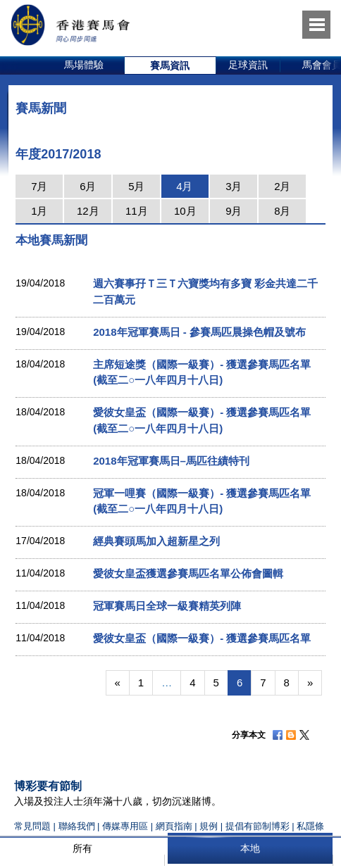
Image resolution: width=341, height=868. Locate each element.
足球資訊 (248, 65)
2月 (282, 186)
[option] (84, 65)
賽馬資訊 (170, 65)
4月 (184, 186)
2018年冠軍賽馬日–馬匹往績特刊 (171, 461)
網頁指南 (174, 826)
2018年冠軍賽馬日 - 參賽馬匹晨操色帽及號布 (199, 332)
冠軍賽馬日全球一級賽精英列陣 (167, 606)
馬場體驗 (84, 65)
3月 (234, 186)
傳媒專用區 (125, 826)
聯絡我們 (77, 826)
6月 (88, 186)
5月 (136, 186)
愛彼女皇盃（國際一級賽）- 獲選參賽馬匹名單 (202, 638)
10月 (185, 211)
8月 (282, 211)
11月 (137, 211)
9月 (234, 211)
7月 (39, 186)
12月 (88, 211)
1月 (39, 211)
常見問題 (32, 826)
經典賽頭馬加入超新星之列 (156, 541)
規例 (210, 826)
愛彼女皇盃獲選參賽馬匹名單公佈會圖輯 (188, 573)
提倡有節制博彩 (258, 826)
